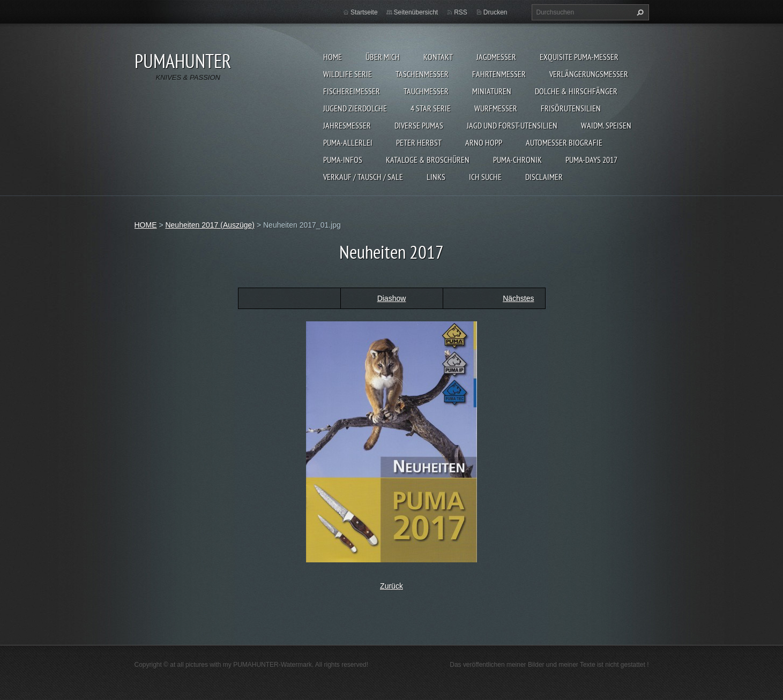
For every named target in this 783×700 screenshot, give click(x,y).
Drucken (495, 12)
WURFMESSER (496, 108)
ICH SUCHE (485, 177)
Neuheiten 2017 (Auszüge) (210, 225)
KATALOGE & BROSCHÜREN (428, 160)
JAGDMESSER (496, 57)
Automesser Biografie (564, 142)
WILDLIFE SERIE (348, 74)
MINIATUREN (492, 91)
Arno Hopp (484, 142)
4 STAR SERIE (431, 108)
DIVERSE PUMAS (419, 125)
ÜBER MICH (383, 57)
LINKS (436, 177)
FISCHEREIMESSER (352, 91)
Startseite (364, 12)
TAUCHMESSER (426, 91)
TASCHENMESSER (422, 74)
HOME (333, 57)
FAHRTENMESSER (499, 74)
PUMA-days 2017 (591, 160)
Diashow (392, 298)
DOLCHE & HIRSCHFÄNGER (576, 91)
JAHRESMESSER (347, 125)
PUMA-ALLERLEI (348, 142)
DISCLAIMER (544, 177)
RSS (461, 12)
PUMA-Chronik (517, 160)
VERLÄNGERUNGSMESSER (589, 74)
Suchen (639, 12)
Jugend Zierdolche (355, 108)
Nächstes (518, 298)
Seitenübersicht (416, 12)
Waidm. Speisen (606, 125)
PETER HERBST (419, 142)
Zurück (391, 586)
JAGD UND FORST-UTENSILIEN (512, 125)
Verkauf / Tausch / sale (363, 177)
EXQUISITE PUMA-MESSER (579, 57)
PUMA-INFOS (343, 160)
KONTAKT (438, 57)
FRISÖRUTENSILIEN (571, 108)
